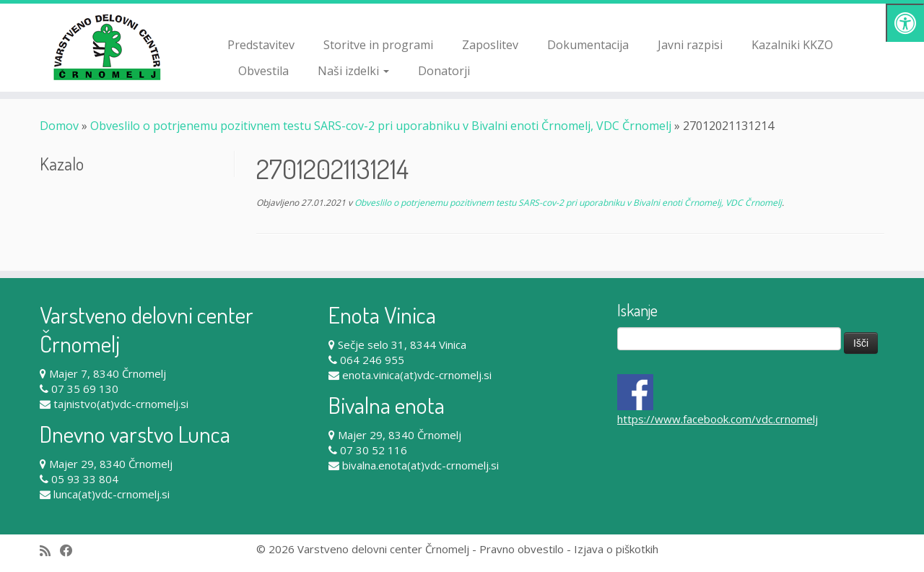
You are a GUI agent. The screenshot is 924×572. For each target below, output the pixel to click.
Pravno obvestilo (522, 549)
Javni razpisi (690, 45)
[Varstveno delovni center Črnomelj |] (106, 47)
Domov (59, 126)
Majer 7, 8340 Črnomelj (108, 373)
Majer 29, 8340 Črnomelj (111, 464)
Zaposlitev (490, 45)
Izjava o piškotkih (616, 549)
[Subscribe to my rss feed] (50, 551)
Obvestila (263, 71)
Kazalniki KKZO (792, 45)
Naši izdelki (353, 71)
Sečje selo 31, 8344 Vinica (402, 344)
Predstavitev (261, 45)
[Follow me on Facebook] (71, 551)
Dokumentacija (588, 45)
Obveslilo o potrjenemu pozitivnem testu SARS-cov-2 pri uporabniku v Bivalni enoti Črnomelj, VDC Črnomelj (381, 126)
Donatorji (444, 71)
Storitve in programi (378, 45)
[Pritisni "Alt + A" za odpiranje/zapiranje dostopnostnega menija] (905, 23)
